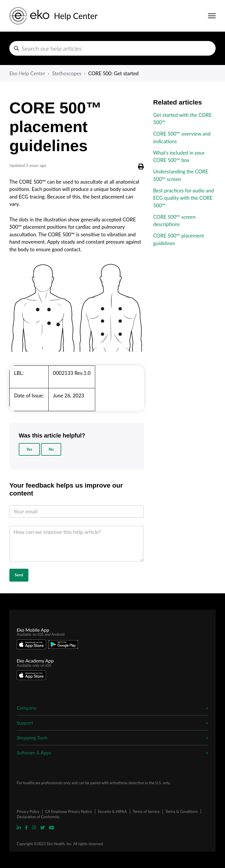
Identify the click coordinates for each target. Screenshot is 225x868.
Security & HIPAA (112, 811)
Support (25, 723)
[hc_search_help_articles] (112, 48)
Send (19, 575)
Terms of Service (146, 811)
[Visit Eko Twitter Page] (43, 827)
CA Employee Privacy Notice (68, 811)
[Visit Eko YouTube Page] (52, 827)
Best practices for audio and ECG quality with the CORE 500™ (184, 198)
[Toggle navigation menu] (212, 16)
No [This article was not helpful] (51, 449)
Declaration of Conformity (38, 817)
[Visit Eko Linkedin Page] (19, 827)
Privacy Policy (28, 811)
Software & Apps (34, 752)
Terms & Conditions (182, 811)
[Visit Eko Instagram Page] (35, 827)
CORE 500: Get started (113, 73)
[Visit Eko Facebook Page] (27, 827)
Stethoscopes (67, 73)
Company (27, 708)
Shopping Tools (32, 738)
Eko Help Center (27, 73)
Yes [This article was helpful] (29, 449)
